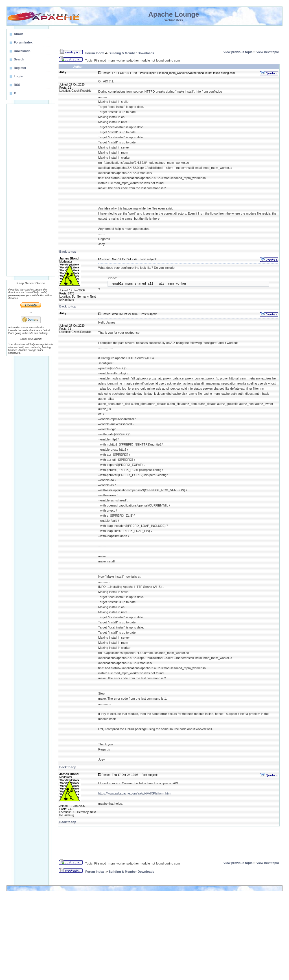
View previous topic (238, 52)
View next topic (268, 52)
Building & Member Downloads (131, 53)
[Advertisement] (31, 190)
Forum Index (95, 53)
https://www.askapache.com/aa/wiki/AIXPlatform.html (135, 793)
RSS (17, 85)
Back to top (68, 252)
